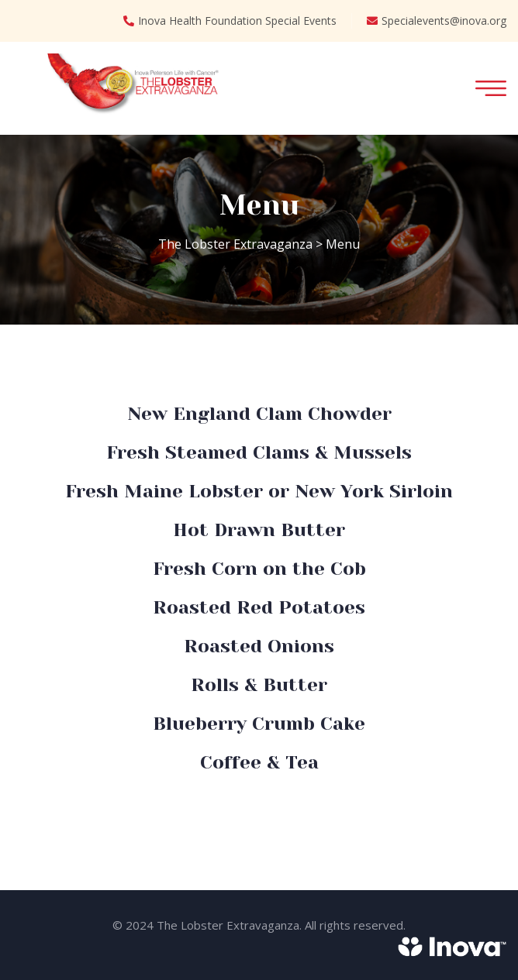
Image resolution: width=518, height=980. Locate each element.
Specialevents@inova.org (437, 21)
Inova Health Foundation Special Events (230, 21)
